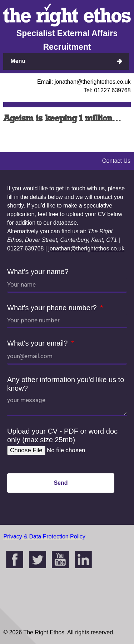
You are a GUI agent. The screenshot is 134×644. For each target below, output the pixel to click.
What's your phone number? (53, 308)
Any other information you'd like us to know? (66, 384)
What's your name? (38, 272)
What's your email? (38, 343)
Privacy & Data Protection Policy (44, 536)
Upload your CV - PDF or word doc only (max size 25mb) (62, 435)
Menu (18, 61)
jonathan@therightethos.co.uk (86, 248)
